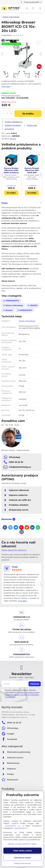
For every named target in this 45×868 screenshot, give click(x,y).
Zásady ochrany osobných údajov (22, 844)
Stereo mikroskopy (27, 321)
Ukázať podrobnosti (22, 863)
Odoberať (35, 684)
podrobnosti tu (13, 826)
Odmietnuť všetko (22, 858)
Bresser (13, 139)
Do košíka (28, 114)
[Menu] (40, 8)
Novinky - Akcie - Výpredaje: (22, 677)
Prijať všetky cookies (23, 851)
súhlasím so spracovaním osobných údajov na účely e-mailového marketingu (22, 695)
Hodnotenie (7, 35)
